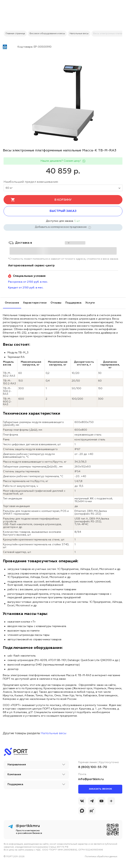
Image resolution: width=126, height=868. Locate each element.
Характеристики (35, 303)
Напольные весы (53, 733)
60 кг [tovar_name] (63, 188)
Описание (12, 303)
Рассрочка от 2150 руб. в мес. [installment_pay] (28, 282)
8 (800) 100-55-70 (93, 767)
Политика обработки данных (101, 857)
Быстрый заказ (63, 211)
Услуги (90, 303)
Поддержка (73, 303)
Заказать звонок (100, 789)
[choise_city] (75, 243)
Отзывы (56, 303)
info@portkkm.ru (91, 779)
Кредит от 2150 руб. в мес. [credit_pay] (26, 288)
